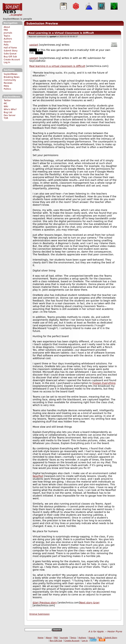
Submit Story (11, 51)
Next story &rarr (90, 603)
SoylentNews (12, 10)
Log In (7, 62)
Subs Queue (10, 54)
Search (7, 42)
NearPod (38, 476)
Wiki (6, 106)
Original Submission (40, 614)
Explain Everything (104, 383)
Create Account (12, 60)
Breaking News (12, 77)
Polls (6, 45)
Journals (8, 33)
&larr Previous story (45, 603)
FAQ (6, 30)
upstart (34, 45)
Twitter (7, 100)
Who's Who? (10, 109)
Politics (7, 89)
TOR (6, 118)
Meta (6, 86)
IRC (5, 103)
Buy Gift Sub (10, 57)
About (7, 27)
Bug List (8, 112)
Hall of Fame (10, 48)
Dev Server (10, 115)
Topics (7, 36)
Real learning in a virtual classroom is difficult (57, 66)
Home (41, 638)
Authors (8, 39)
